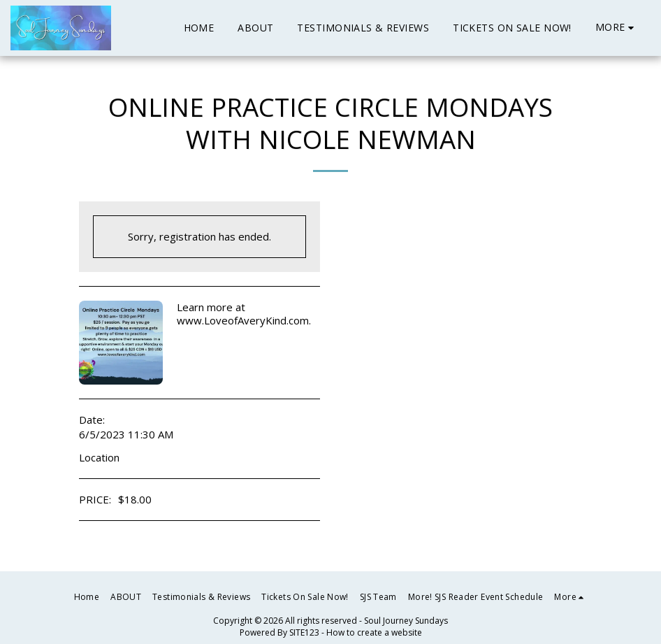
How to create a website (374, 632)
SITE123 (304, 632)
